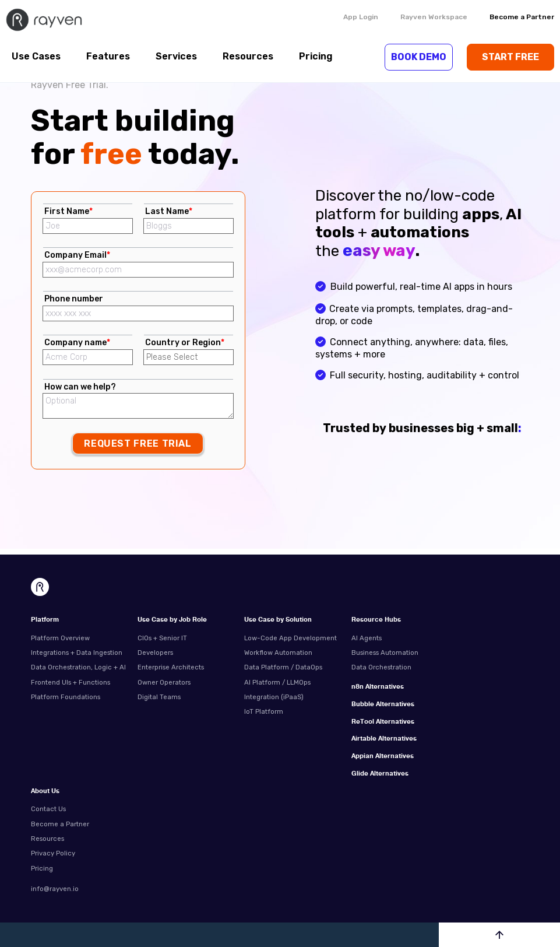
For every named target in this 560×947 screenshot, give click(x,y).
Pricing (316, 56)
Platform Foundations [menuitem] (66, 697)
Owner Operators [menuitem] (164, 682)
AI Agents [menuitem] (367, 638)
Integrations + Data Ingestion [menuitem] (77, 653)
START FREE (510, 57)
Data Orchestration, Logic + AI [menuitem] (78, 667)
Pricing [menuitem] (42, 868)
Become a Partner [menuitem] (60, 824)
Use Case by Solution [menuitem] (278, 620)
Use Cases (36, 56)
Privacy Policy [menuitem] (53, 853)
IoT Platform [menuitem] (264, 711)
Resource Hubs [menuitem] (376, 620)
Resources (248, 56)
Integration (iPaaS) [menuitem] (274, 697)
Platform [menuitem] (45, 620)
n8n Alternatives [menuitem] (378, 687)
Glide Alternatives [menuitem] (380, 774)
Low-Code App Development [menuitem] (290, 638)
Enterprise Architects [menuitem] (171, 667)
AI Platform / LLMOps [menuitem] (277, 682)
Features (108, 56)
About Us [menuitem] (45, 792)
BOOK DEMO (419, 57)
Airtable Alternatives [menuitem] (384, 739)
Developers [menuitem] (155, 653)
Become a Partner (522, 17)
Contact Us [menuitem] (48, 809)
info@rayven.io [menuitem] (55, 889)
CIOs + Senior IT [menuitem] (162, 638)
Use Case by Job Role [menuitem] (172, 620)
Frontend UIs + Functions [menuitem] (71, 682)
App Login (361, 17)
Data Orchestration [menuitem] (381, 667)
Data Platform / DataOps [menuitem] (283, 667)
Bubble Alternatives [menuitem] (383, 705)
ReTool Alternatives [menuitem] (383, 722)
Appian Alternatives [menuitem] (383, 757)
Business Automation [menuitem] (385, 653)
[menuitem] (400, 680)
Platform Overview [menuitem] (60, 638)
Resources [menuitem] (47, 839)
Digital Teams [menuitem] (159, 697)
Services (176, 56)
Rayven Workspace (434, 17)
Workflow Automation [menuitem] (278, 653)
